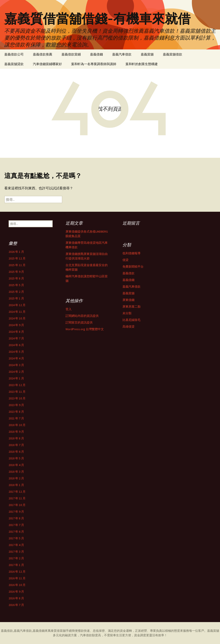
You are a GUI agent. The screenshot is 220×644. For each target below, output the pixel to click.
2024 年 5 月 (16, 352)
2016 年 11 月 (17, 578)
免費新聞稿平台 (133, 267)
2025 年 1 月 (16, 298)
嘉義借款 (128, 273)
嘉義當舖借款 (173, 54)
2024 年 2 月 (16, 372)
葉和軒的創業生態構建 (142, 64)
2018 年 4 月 (16, 465)
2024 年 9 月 (16, 325)
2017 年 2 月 (16, 558)
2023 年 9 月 (16, 405)
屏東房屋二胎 (131, 307)
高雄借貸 (128, 327)
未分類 (127, 313)
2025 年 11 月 (17, 265)
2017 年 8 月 (16, 518)
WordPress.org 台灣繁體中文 (85, 329)
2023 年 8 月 (16, 412)
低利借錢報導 (131, 253)
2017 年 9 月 (16, 512)
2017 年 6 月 (16, 532)
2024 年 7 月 (16, 338)
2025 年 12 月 (17, 258)
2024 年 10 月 (17, 318)
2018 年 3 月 (16, 472)
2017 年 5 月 (16, 538)
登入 (69, 309)
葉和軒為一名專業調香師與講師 (94, 64)
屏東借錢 (128, 300)
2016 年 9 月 (16, 592)
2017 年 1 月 (16, 565)
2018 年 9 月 (16, 432)
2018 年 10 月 (17, 425)
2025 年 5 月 (16, 285)
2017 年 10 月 (17, 505)
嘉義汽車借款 (122, 54)
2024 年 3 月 (16, 365)
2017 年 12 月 (17, 492)
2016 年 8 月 (16, 598)
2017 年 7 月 (16, 525)
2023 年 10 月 (17, 398)
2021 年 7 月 (16, 418)
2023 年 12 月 (17, 385)
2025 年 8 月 (16, 278)
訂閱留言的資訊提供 (79, 322)
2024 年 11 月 (17, 312)
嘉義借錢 (96, 54)
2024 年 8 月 (16, 332)
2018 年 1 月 (16, 485)
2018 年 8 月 (16, 438)
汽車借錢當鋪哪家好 (47, 64)
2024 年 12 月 (17, 305)
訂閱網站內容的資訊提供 (82, 316)
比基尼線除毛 (131, 320)
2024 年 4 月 (16, 358)
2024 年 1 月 (16, 378)
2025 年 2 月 (16, 292)
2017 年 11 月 (17, 498)
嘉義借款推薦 (43, 54)
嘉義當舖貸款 (14, 64)
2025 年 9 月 (16, 272)
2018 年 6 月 (16, 452)
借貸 (125, 260)
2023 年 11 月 (17, 392)
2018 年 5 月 (16, 458)
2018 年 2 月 (16, 478)
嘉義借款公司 (14, 54)
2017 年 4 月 (16, 545)
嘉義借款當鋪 (71, 54)
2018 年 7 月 (16, 445)
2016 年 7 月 (16, 605)
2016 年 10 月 (17, 585)
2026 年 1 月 (16, 252)
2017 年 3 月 (16, 552)
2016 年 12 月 (17, 572)
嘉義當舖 (147, 54)
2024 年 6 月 (16, 345)
